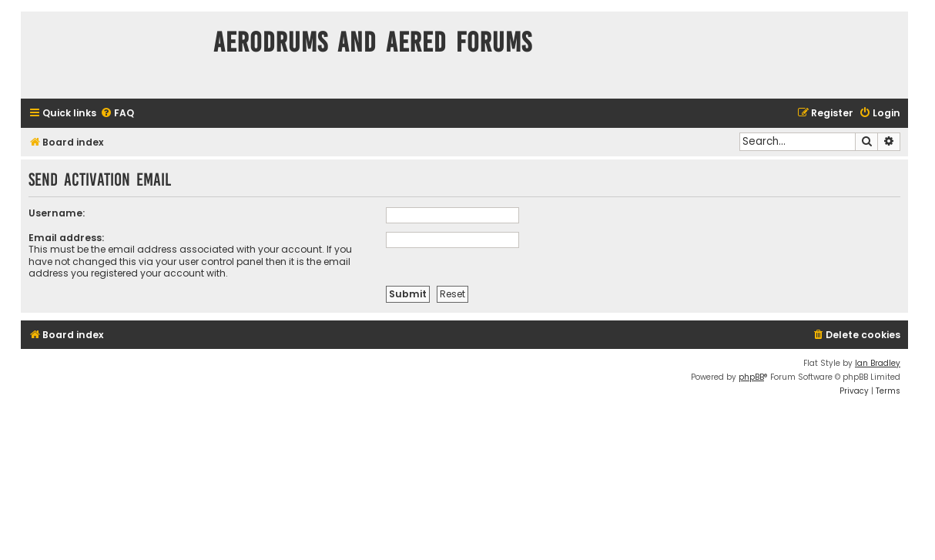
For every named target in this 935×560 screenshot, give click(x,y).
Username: (57, 213)
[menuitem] (117, 114)
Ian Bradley (878, 363)
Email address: (66, 238)
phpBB (751, 377)
